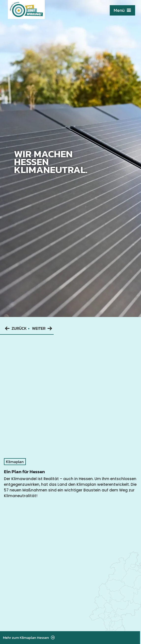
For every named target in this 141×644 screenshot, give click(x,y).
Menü (122, 10)
